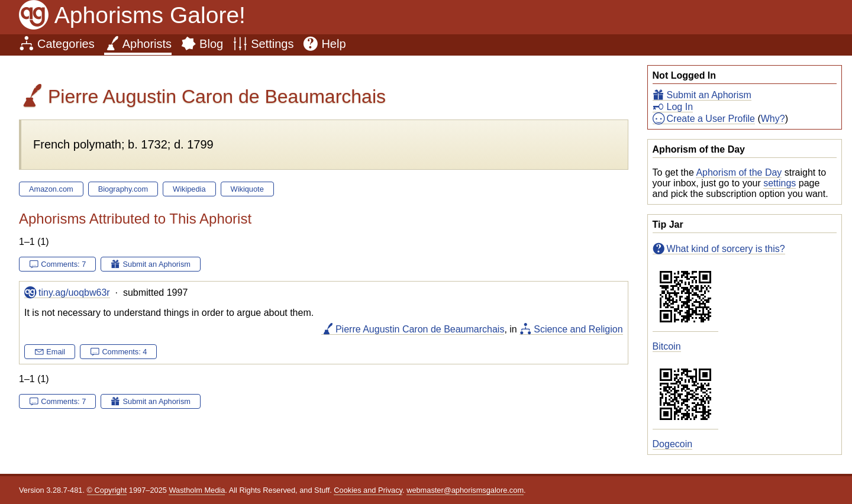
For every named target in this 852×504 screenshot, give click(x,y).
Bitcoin (667, 346)
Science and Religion (578, 329)
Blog (211, 44)
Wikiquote (247, 189)
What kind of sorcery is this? (726, 249)
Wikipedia (189, 189)
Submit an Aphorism (709, 95)
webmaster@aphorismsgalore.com (465, 490)
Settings (272, 44)
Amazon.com (51, 189)
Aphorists (147, 44)
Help (333, 44)
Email (56, 352)
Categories (66, 44)
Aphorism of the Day (739, 172)
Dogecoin (673, 444)
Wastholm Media (197, 490)
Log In (680, 107)
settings (780, 183)
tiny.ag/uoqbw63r (74, 293)
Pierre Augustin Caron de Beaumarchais (420, 329)
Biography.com (123, 189)
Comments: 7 (63, 264)
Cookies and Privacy (368, 490)
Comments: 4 (124, 352)
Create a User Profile (711, 119)
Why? (773, 119)
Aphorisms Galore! (150, 15)
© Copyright (107, 490)
